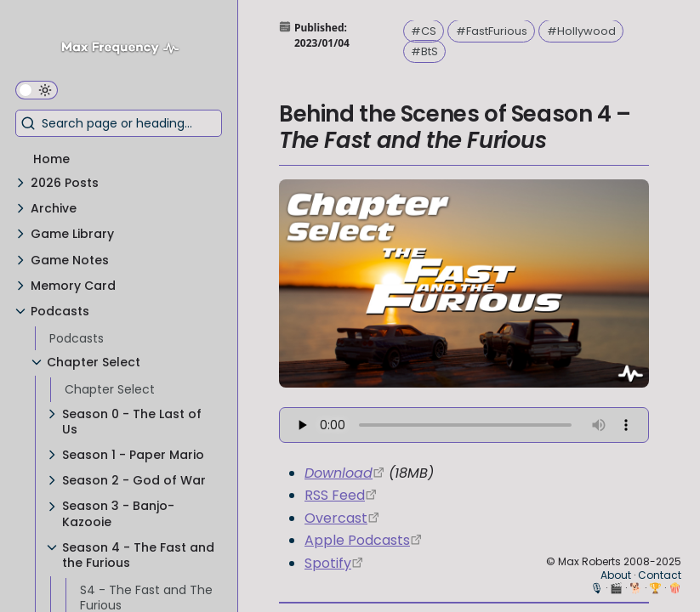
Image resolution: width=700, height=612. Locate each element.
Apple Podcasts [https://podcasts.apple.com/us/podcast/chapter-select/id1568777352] (357, 540)
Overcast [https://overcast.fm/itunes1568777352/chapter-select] (336, 518)
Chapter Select (110, 389)
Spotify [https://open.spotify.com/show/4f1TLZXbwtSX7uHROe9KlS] (328, 563)
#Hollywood (581, 31)
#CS (424, 31)
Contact (660, 575)
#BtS (424, 51)
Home (51, 159)
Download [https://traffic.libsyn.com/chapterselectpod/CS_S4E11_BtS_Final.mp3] (339, 473)
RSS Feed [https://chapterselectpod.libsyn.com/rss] (335, 495)
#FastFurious (492, 31)
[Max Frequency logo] (126, 50)
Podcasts (77, 338)
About (616, 575)
